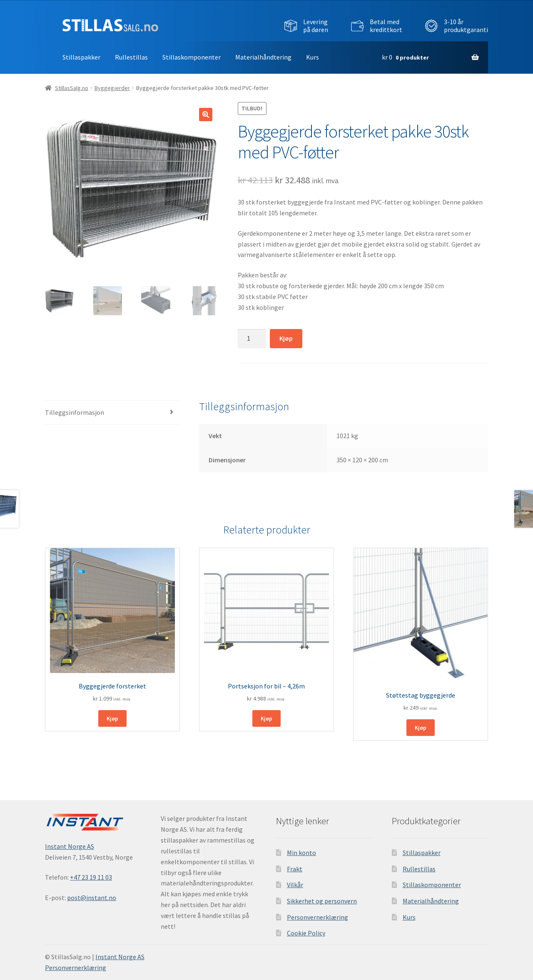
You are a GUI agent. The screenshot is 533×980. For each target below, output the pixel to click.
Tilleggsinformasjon (75, 412)
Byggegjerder (112, 88)
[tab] (112, 413)
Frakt (295, 869)
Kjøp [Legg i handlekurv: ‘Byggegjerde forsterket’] (112, 718)
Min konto (301, 853)
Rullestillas (131, 57)
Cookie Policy (306, 933)
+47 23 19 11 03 (91, 877)
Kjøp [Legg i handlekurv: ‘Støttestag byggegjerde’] (421, 728)
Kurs (313, 57)
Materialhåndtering (263, 57)
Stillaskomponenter (192, 57)
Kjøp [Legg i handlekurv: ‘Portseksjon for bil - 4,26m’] (266, 718)
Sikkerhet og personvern (322, 901)
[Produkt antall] (252, 339)
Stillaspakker (81, 57)
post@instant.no (92, 898)
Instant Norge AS (70, 846)
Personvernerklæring (318, 917)
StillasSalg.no (72, 88)
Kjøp (286, 338)
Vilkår (295, 885)
